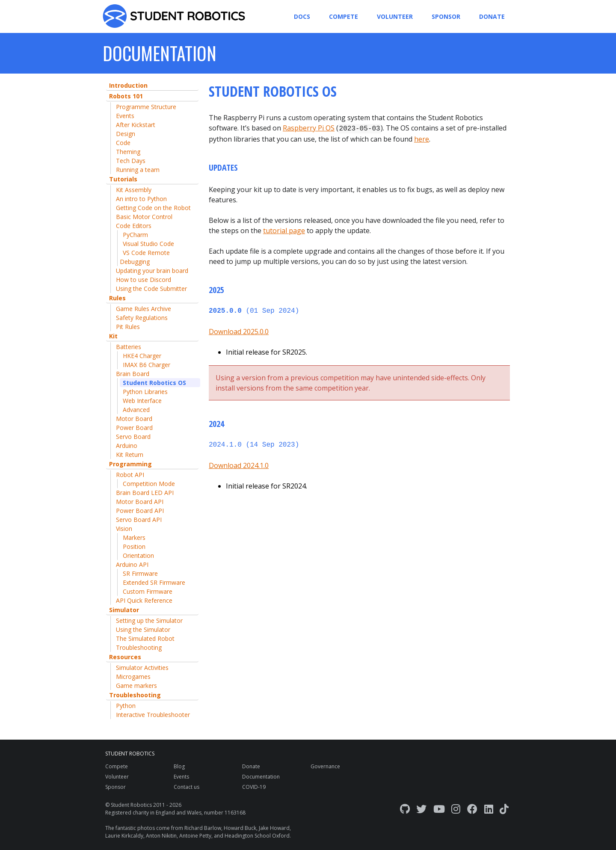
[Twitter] (421, 809)
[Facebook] (472, 809)
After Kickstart (136, 125)
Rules (117, 298)
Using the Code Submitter (151, 289)
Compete (344, 16)
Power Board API (140, 511)
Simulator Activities (142, 668)
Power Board (134, 428)
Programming (130, 464)
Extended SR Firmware (154, 582)
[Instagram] (456, 809)
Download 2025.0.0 (239, 330)
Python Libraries (145, 392)
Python (126, 706)
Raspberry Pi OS (309, 128)
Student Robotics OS (154, 383)
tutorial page (284, 230)
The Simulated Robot (145, 638)
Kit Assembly (134, 190)
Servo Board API (139, 520)
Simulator (124, 610)
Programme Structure (146, 107)
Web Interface (142, 401)
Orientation (138, 555)
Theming (128, 152)
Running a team (138, 170)
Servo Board (133, 437)
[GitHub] (405, 809)
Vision (124, 529)
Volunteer (395, 16)
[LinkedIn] (489, 809)
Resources (125, 657)
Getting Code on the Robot (153, 208)
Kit (113, 336)
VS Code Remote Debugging (145, 257)
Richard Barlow (203, 828)
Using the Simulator (143, 629)
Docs (302, 16)
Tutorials (123, 179)
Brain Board (133, 374)
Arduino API (132, 564)
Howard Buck (240, 828)
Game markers (136, 686)
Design (126, 134)
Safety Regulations (142, 318)
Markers (134, 538)
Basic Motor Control (144, 217)
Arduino (127, 446)
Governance (325, 766)
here (422, 138)
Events (125, 116)
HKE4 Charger (142, 356)
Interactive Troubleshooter (153, 715)
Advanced (136, 410)
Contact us (187, 787)
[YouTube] (439, 809)
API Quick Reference (144, 600)
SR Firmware (140, 573)
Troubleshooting (139, 647)
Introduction (128, 85)
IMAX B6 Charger (147, 365)
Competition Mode (149, 484)
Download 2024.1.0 (239, 463)
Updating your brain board (152, 271)
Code (123, 143)
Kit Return (130, 455)
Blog (179, 766)
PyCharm (135, 235)
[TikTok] (504, 809)
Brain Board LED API (145, 493)
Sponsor (446, 16)
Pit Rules (128, 327)
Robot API (130, 475)
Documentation (261, 777)
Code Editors (134, 226)
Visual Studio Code (148, 244)
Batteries (129, 347)
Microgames (133, 677)
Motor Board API (140, 502)
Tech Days (131, 161)
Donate (492, 16)
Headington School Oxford (257, 836)
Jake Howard (274, 828)
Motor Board (134, 419)
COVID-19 (254, 787)
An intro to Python (141, 199)
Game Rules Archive (144, 309)
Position (134, 546)
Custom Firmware (148, 591)
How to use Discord (144, 280)
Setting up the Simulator (149, 620)
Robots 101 (126, 96)
